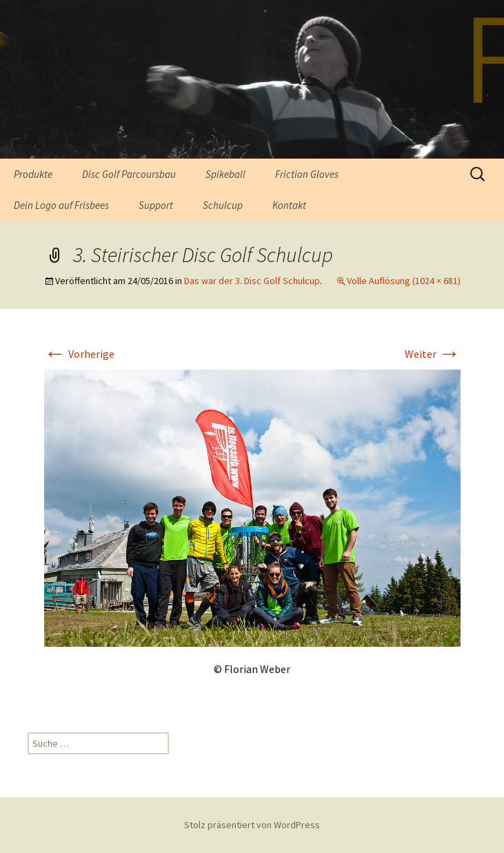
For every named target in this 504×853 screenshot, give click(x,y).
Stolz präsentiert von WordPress (252, 825)
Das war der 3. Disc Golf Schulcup (252, 281)
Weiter (433, 354)
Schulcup (223, 205)
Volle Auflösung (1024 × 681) (404, 281)
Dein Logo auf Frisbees (61, 205)
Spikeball (225, 174)
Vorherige (79, 354)
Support (156, 205)
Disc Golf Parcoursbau (129, 174)
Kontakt (289, 205)
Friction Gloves (307, 174)
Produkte (33, 174)
